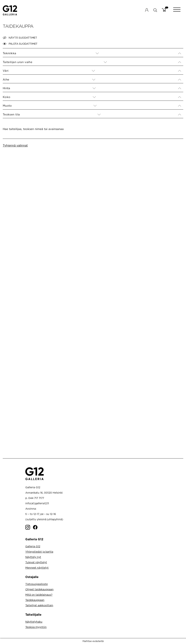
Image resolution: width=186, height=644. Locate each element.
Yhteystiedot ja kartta (39, 552)
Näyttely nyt (33, 557)
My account (147, 10)
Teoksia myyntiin (36, 627)
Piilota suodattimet (20, 44)
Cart (164, 10)
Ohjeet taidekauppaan (39, 589)
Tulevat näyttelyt (36, 562)
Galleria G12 (33, 546)
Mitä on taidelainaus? (39, 595)
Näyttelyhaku (34, 622)
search (155, 10)
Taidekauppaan (35, 600)
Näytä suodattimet (20, 38)
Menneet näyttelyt (37, 568)
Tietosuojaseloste (37, 584)
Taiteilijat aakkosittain (39, 605)
